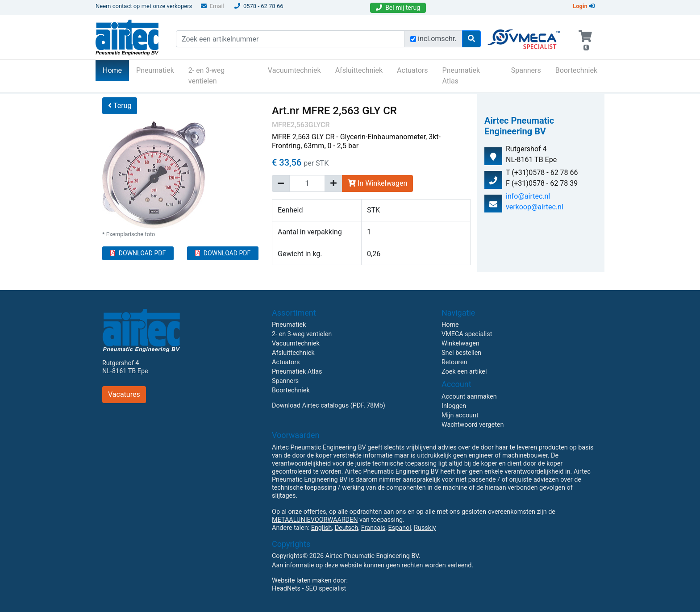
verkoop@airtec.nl (535, 207)
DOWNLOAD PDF (138, 253)
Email (212, 6)
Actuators (412, 70)
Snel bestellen (461, 353)
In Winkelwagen (377, 183)
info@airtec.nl (528, 196)
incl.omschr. (437, 39)
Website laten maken (302, 581)
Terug (120, 106)
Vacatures (124, 394)
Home (116, 70)
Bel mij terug (398, 8)
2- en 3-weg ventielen (207, 76)
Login (584, 6)
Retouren (454, 362)
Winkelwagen (460, 343)
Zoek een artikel (464, 372)
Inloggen (454, 406)
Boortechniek (576, 70)
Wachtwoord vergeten (473, 425)
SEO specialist (326, 589)
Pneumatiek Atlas (461, 76)
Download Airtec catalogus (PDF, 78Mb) (329, 406)
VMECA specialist (467, 334)
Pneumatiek (155, 70)
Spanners (526, 70)
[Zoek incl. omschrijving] (413, 39)
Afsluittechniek (359, 70)
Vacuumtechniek (294, 70)
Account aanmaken (469, 397)
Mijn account (460, 415)
